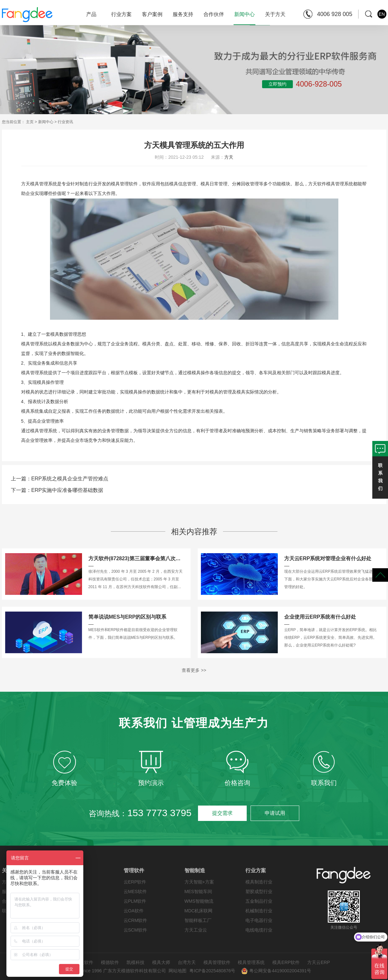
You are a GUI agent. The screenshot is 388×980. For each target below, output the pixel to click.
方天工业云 (196, 930)
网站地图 (177, 971)
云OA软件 (134, 911)
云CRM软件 (136, 920)
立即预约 (277, 84)
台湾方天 (187, 962)
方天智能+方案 (199, 882)
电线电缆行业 (259, 930)
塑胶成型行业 (259, 891)
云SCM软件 (135, 930)
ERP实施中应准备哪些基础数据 (67, 490)
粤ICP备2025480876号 (212, 971)
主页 (30, 122)
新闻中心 (244, 18)
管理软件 (134, 870)
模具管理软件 (217, 962)
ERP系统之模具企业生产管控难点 (70, 479)
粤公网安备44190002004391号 (276, 971)
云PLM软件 (135, 901)
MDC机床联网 (199, 911)
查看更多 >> (194, 670)
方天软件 (84, 962)
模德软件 (110, 962)
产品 (91, 14)
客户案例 (152, 14)
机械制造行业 (259, 911)
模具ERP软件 (286, 962)
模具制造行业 (259, 882)
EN (382, 14)
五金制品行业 (259, 901)
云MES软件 (135, 891)
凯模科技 (136, 962)
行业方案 (121, 14)
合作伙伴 (214, 14)
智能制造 (195, 870)
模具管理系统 (251, 962)
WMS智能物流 (199, 901)
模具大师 (161, 962)
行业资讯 (65, 122)
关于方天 (275, 14)
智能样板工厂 (198, 920)
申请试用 (275, 813)
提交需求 (222, 813)
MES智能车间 (198, 891)
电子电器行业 (259, 920)
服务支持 (183, 14)
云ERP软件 (135, 882)
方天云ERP (319, 962)
